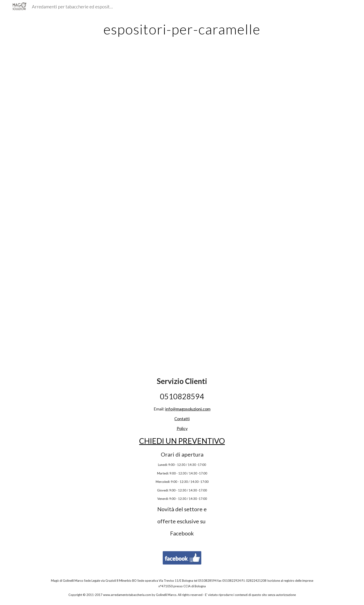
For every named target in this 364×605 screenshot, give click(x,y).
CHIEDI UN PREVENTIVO (182, 441)
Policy (182, 428)
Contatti (182, 419)
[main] (182, 29)
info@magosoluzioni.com (188, 409)
